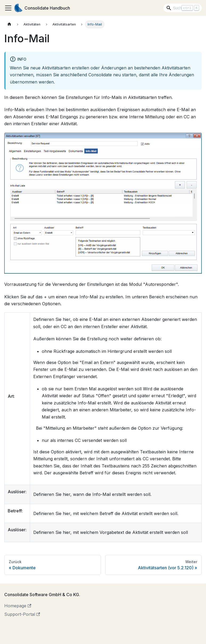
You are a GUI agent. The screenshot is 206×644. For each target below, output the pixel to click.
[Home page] (9, 24)
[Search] (183, 8)
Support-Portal (22, 614)
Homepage (18, 606)
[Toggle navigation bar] (8, 8)
